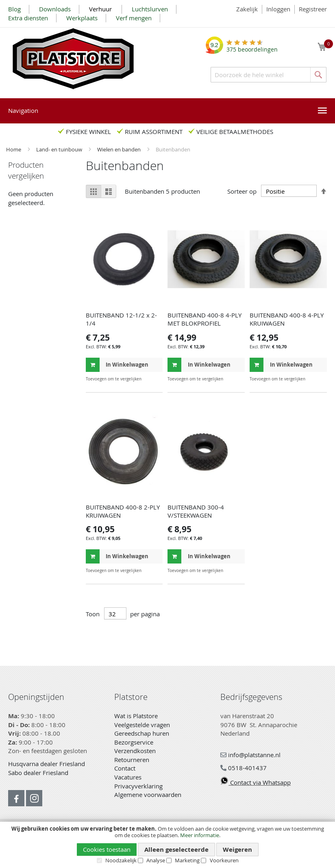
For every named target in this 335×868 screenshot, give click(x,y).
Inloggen (278, 9)
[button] (156, 379)
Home (14, 149)
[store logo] (73, 59)
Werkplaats (82, 18)
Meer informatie (200, 835)
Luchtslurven (150, 9)
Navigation (23, 110)
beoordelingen (252, 46)
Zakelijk (247, 9)
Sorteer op (242, 191)
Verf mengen (134, 18)
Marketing (187, 860)
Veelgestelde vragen (142, 725)
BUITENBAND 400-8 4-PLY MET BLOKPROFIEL (204, 319)
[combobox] (269, 75)
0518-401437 (244, 768)
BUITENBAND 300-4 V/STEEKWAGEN (196, 511)
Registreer (313, 9)
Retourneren (132, 760)
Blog (14, 9)
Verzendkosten (135, 751)
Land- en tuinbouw (60, 149)
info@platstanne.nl (250, 755)
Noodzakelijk (121, 860)
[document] (167, 845)
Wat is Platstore (136, 716)
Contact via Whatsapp (256, 782)
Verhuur (101, 9)
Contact (125, 768)
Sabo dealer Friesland (38, 773)
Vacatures (128, 777)
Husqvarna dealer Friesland (47, 764)
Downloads (55, 9)
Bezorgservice (134, 742)
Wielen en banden (120, 149)
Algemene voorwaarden (148, 795)
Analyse (156, 860)
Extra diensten (28, 18)
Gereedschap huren (142, 733)
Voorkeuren (224, 860)
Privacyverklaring (138, 786)
